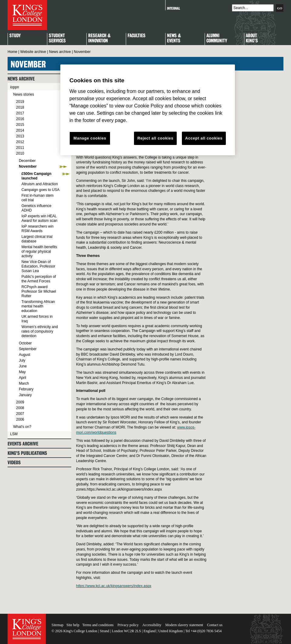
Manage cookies (90, 138)
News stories (23, 94)
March (24, 383)
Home (12, 52)
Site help (73, 625)
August (24, 355)
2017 (20, 113)
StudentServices (57, 38)
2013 (20, 136)
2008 (20, 408)
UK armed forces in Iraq (37, 319)
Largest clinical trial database (37, 239)
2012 (20, 142)
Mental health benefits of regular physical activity (39, 251)
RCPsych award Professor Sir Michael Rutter (39, 291)
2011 (20, 148)
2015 (20, 125)
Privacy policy (128, 625)
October (25, 343)
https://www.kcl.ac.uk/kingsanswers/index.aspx (114, 586)
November (28, 166)
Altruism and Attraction (40, 184)
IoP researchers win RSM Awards (38, 229)
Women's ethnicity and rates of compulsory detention (40, 331)
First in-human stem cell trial (38, 198)
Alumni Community (217, 38)
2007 (20, 414)
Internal (174, 8)
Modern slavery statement (184, 625)
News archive (60, 52)
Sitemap (57, 625)
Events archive (23, 444)
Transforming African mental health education (38, 306)
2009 (20, 402)
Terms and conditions (98, 625)
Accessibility (152, 625)
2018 (20, 107)
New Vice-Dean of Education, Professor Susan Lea (38, 266)
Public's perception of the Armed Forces (39, 279)
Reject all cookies (155, 138)
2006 (20, 419)
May (22, 372)
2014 (20, 130)
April (22, 378)
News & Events (174, 38)
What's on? (22, 427)
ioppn (14, 87)
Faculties (137, 36)
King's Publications (27, 453)
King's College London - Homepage (27, 15)
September (28, 349)
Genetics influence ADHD (37, 208)
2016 (20, 119)
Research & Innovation (99, 38)
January (25, 395)
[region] (148, 110)
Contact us (215, 625)
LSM (14, 434)
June (23, 366)
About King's (252, 38)
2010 (20, 153)
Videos (14, 463)
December (27, 161)
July (22, 360)
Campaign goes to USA (40, 190)
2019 (20, 102)
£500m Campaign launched (37, 176)
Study (15, 36)
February (26, 389)
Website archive (33, 52)
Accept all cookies (204, 138)
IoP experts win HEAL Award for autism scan (40, 218)
